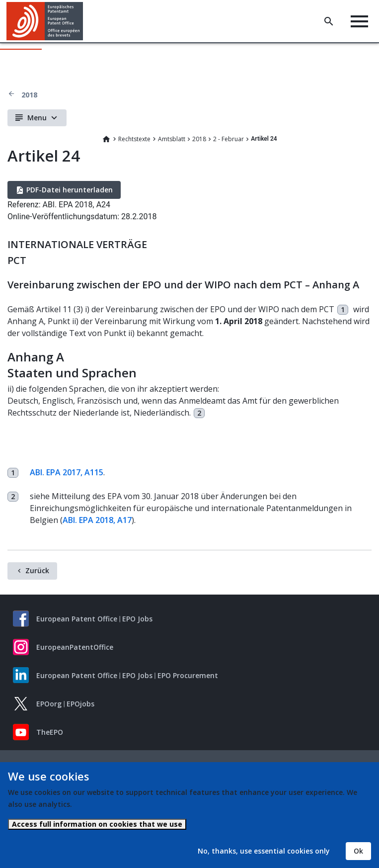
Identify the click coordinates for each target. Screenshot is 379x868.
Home (106, 139)
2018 (29, 95)
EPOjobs (80, 704)
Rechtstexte (134, 139)
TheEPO (50, 732)
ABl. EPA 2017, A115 (67, 472)
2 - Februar (228, 139)
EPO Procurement (188, 675)
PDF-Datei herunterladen (70, 190)
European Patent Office (77, 619)
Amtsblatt (172, 139)
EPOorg (49, 704)
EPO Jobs (137, 619)
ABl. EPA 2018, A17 (97, 520)
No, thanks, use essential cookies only (264, 851)
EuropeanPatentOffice (75, 647)
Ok (358, 851)
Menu (37, 118)
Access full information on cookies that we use (97, 824)
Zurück (37, 570)
